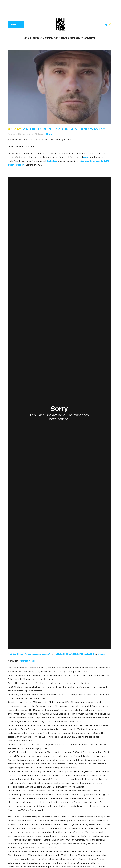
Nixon (21, 165)
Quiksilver (52, 161)
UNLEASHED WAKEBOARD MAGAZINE (75, 654)
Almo (86, 157)
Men (29, 134)
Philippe (39, 134)
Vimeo (101, 654)
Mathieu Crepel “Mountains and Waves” (29, 654)
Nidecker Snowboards (91, 161)
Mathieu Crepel (28, 661)
